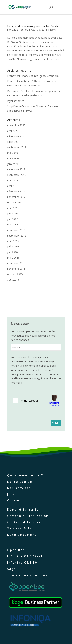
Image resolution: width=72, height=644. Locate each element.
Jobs (11, 494)
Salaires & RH (20, 528)
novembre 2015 (16, 269)
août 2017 (13, 208)
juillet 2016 (13, 246)
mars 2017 (13, 224)
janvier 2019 (14, 164)
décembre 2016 (16, 230)
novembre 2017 (16, 197)
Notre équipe (20, 482)
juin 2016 (12, 252)
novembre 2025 (16, 125)
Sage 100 (15, 569)
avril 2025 (13, 131)
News (53, 30)
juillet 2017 (13, 214)
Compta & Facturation (28, 516)
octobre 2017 (15, 202)
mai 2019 (13, 153)
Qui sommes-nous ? (25, 475)
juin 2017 (12, 219)
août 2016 (13, 241)
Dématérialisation (24, 510)
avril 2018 (13, 186)
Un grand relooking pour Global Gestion (34, 26)
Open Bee (16, 550)
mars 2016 (13, 258)
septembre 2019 (17, 147)
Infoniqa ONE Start (25, 556)
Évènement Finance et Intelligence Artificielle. (33, 76)
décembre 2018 (16, 169)
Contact (15, 500)
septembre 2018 (17, 175)
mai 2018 (13, 180)
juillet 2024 (13, 142)
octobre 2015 (15, 274)
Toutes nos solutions (27, 575)
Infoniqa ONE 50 (22, 563)
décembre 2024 (16, 136)
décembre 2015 (16, 263)
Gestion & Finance (24, 522)
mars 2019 (13, 158)
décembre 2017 (16, 191)
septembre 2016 (17, 236)
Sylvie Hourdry (20, 30)
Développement (22, 535)
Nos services (19, 488)
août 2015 (13, 280)
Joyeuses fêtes (16, 101)
